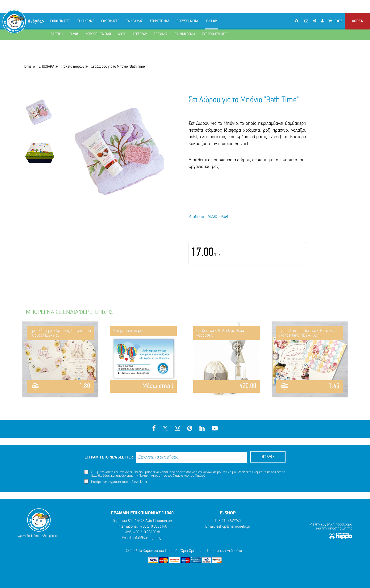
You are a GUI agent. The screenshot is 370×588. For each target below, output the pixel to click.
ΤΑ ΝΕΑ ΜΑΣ (135, 21)
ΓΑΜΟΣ (74, 34)
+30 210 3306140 (154, 527)
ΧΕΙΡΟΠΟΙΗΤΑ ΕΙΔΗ (98, 34)
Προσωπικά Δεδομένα (225, 551)
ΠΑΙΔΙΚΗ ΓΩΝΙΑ (185, 34)
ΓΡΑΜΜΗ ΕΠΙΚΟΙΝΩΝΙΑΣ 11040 (142, 513)
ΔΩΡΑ (122, 34)
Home (27, 67)
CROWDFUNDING (188, 21)
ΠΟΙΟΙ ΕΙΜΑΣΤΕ (60, 21)
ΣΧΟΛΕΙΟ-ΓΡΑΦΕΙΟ (215, 34)
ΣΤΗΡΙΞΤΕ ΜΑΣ (160, 21)
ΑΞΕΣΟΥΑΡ (140, 34)
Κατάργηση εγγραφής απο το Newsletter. (116, 482)
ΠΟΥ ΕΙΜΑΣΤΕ (110, 21)
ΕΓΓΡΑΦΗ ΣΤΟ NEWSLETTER (109, 457)
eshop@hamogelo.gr (233, 527)
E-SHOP (212, 21)
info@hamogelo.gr (148, 538)
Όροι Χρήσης (191, 551)
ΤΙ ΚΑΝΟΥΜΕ (86, 21)
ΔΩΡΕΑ (357, 21)
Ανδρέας (36, 21)
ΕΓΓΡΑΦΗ (268, 457)
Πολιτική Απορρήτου (153, 476)
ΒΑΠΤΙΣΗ (57, 34)
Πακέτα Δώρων (73, 67)
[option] (40, 116)
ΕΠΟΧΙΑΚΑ (161, 34)
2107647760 (231, 521)
